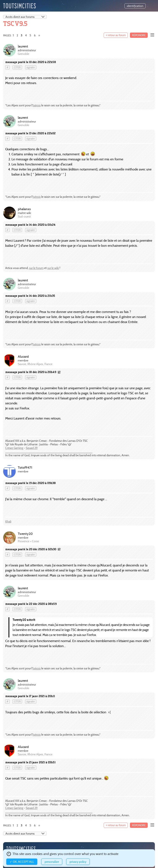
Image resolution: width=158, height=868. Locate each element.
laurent (23, 46)
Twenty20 (25, 534)
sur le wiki (53, 268)
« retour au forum (116, 35)
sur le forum (36, 268)
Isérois (37, 105)
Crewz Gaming (14, 448)
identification (135, 6)
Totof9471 (25, 468)
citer (17, 67)
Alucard (23, 357)
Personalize (52, 862)
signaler (31, 67)
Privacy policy (78, 862)
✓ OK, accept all (22, 862)
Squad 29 (32, 448)
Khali (8, 521)
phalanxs (24, 209)
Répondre (139, 35)
